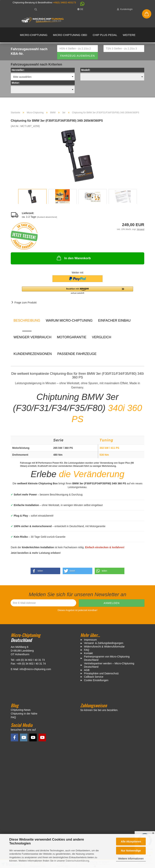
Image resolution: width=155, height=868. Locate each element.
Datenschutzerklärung (77, 861)
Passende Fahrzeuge (77, 355)
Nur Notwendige (131, 851)
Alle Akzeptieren (131, 842)
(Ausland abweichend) (47, 218)
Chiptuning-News (21, 711)
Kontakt (88, 655)
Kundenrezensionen (33, 355)
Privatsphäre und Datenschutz (101, 675)
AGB (87, 671)
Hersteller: (18, 71)
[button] (80, 5)
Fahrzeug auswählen (77, 57)
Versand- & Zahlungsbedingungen (104, 645)
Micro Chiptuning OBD (70, 35)
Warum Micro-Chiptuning (69, 322)
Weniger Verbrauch (32, 339)
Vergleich (102, 339)
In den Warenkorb (73, 259)
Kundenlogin (125, 9)
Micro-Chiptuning (34, 35)
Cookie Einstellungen (96, 682)
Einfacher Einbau (114, 322)
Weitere (129, 35)
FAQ (87, 651)
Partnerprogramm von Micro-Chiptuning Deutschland (107, 660)
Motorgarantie (72, 339)
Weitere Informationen (131, 859)
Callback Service (94, 678)
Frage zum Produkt (25, 304)
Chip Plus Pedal (105, 35)
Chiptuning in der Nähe (24, 715)
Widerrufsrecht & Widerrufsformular (104, 648)
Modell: (86, 71)
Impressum (90, 641)
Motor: (16, 84)
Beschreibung (27, 322)
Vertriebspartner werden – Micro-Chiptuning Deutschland (109, 666)
